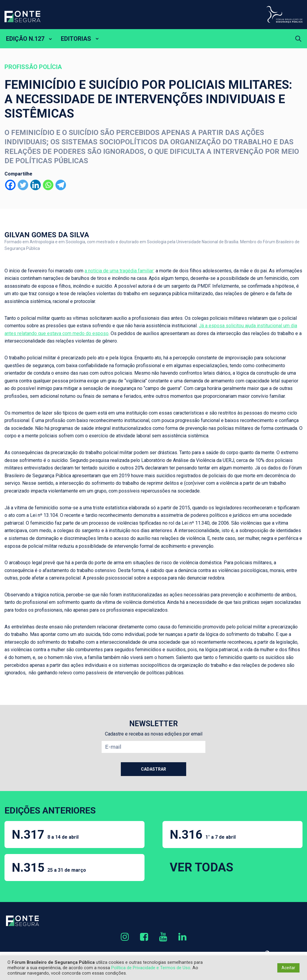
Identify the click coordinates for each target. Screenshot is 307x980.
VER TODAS (201, 867)
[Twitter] (23, 185)
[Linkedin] (36, 185)
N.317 (45, 835)
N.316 (203, 835)
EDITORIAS (76, 39)
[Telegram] (61, 185)
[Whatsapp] (48, 185)
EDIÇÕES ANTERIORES (50, 810)
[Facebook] (10, 185)
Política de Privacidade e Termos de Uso (151, 968)
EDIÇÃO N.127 (25, 39)
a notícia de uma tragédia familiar (119, 271)
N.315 (49, 868)
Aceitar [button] (288, 968)
